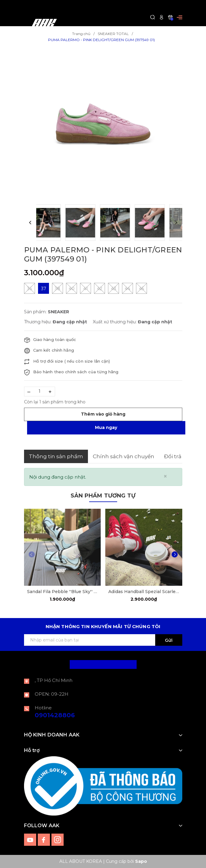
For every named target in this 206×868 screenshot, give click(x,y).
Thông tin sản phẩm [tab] (56, 456)
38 (58, 288)
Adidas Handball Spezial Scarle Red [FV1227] (144, 592)
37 (43, 289)
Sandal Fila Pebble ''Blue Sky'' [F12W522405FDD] (63, 592)
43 (113, 288)
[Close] (165, 476)
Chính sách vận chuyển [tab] (124, 456)
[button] (30, 223)
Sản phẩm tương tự (103, 496)
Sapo (141, 861)
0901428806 (55, 715)
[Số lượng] (40, 392)
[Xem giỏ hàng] (170, 17)
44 (127, 288)
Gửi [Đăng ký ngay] (169, 640)
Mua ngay (106, 427)
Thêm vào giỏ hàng (103, 414)
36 (30, 288)
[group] (103, 124)
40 (72, 288)
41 (86, 288)
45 (141, 288)
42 (100, 288)
